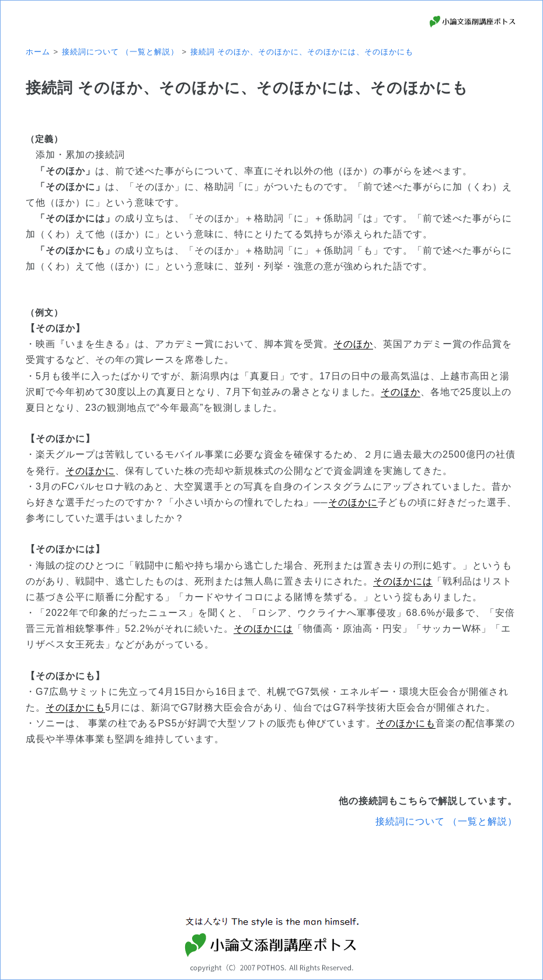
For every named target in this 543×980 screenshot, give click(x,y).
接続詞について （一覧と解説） (446, 821)
